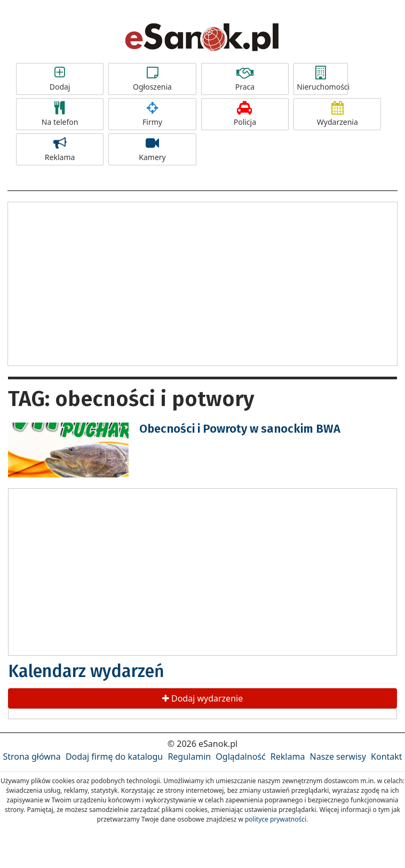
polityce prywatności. (276, 819)
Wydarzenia (337, 114)
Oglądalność (240, 756)
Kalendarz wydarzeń (86, 671)
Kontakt (387, 756)
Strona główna (31, 756)
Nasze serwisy (338, 756)
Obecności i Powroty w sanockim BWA (240, 429)
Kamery (152, 149)
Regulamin (189, 756)
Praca (245, 79)
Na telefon (60, 114)
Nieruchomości (322, 79)
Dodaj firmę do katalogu (114, 756)
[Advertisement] (203, 282)
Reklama (60, 149)
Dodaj (60, 79)
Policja (245, 114)
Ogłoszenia (152, 79)
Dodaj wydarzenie (202, 698)
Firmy (152, 114)
